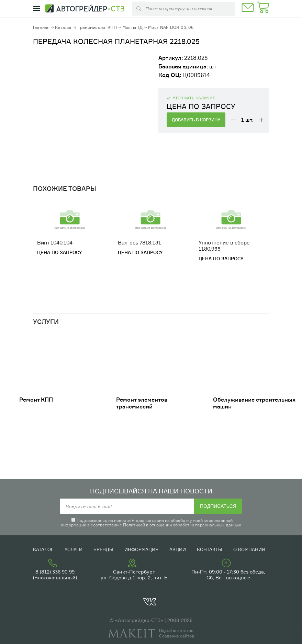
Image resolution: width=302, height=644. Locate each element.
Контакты (210, 549)
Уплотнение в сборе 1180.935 (224, 246)
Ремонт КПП (36, 400)
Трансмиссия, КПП (97, 27)
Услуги (74, 549)
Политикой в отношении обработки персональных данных (182, 525)
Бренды (103, 549)
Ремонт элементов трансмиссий (142, 403)
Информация (141, 549)
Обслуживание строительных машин (254, 403)
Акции (178, 549)
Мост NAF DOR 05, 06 (171, 27)
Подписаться (218, 506)
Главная (41, 27)
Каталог (64, 27)
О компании (249, 549)
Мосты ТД (132, 27)
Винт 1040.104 (55, 243)
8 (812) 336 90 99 (55, 572)
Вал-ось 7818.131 (139, 243)
